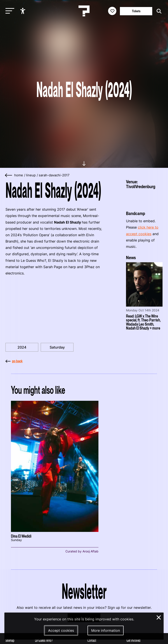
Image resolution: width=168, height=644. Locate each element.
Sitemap (10, 640)
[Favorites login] (112, 11)
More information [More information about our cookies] (106, 630)
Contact (92, 640)
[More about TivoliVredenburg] (144, 198)
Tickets (136, 11)
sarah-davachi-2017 (54, 175)
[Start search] (158, 11)
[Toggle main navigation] (9, 11)
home (19, 175)
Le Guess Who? (44, 640)
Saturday (57, 347)
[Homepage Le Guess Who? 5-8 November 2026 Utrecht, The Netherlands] (84, 11)
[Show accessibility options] (23, 11)
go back (14, 361)
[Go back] (9, 175)
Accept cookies (61, 630)
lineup (31, 175)
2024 (22, 347)
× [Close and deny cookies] (159, 617)
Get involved (133, 640)
